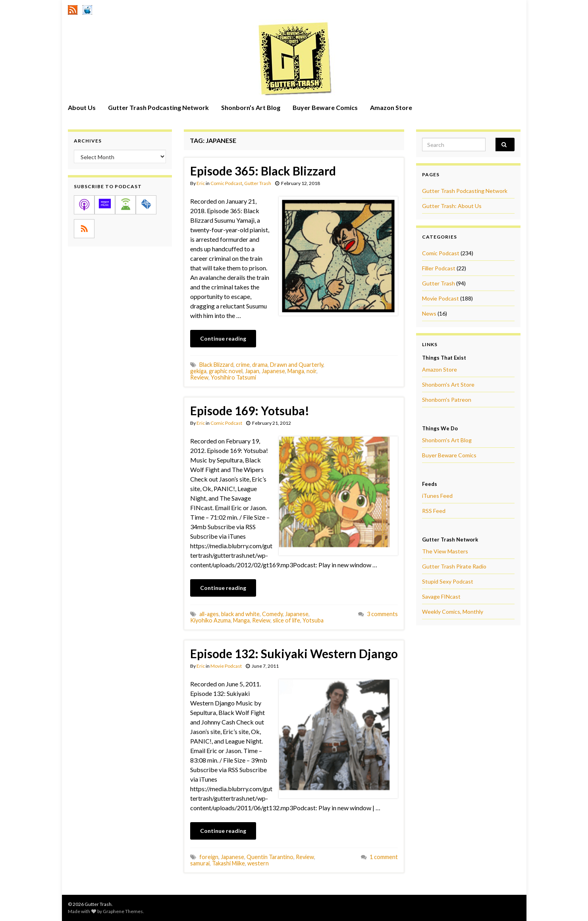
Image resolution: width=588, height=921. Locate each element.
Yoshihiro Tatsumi (233, 377)
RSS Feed (434, 511)
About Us (82, 107)
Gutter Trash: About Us (452, 206)
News (429, 313)
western (258, 863)
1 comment (384, 857)
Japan (252, 371)
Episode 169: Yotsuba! (250, 410)
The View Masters (445, 551)
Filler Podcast (439, 268)
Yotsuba (313, 620)
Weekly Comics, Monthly (453, 612)
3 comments (382, 614)
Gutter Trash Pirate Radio (454, 566)
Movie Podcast (226, 666)
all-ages (209, 614)
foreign (209, 857)
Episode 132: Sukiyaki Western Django (294, 653)
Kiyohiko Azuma (210, 620)
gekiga (198, 371)
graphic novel (226, 371)
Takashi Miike (228, 863)
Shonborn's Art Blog (447, 440)
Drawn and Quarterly (297, 365)
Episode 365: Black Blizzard (263, 171)
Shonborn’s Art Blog (251, 107)
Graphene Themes (123, 911)
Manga (296, 371)
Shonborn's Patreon (447, 400)
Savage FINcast (441, 596)
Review (199, 377)
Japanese (273, 371)
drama (260, 365)
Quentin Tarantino (270, 857)
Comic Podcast (226, 183)
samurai (200, 863)
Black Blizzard (216, 365)
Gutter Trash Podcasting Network (158, 107)
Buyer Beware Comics (325, 107)
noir (311, 371)
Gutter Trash (258, 183)
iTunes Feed (437, 496)
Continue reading (223, 338)
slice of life (286, 620)
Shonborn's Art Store (448, 384)
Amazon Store (391, 107)
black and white (240, 614)
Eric (201, 183)
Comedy (272, 614)
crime (243, 365)
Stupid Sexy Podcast (448, 581)
